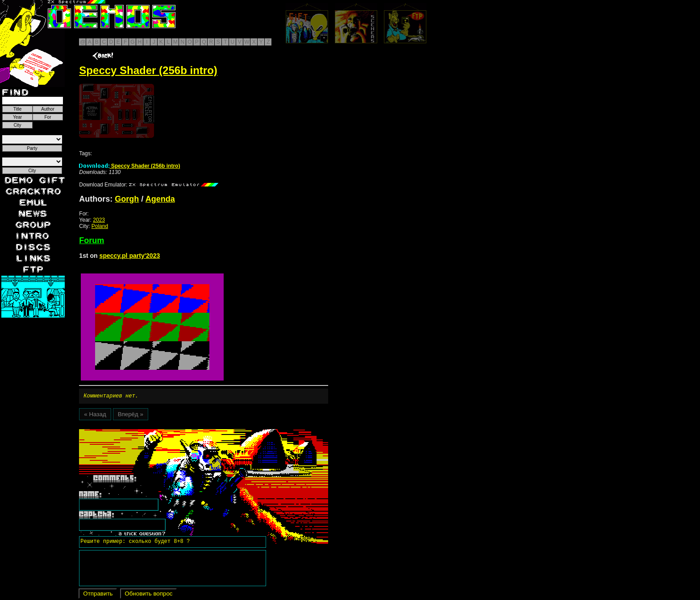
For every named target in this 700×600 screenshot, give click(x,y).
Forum (92, 240)
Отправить (98, 595)
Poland (100, 226)
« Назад (95, 416)
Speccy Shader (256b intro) (129, 166)
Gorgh (127, 199)
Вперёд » (131, 416)
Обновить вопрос (148, 595)
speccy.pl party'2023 (130, 256)
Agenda (160, 199)
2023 (99, 220)
